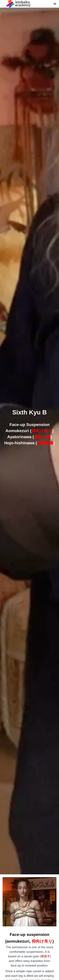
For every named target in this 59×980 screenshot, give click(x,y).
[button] (55, 4)
